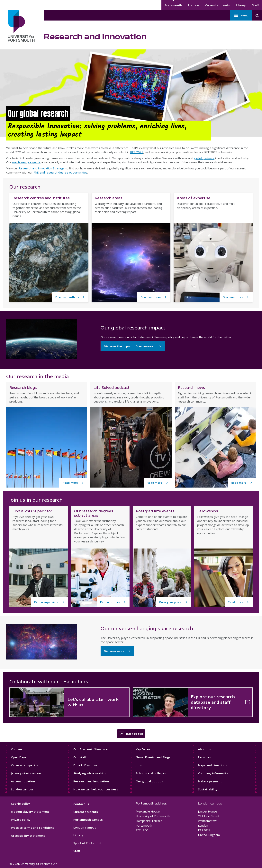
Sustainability (208, 789)
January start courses (26, 773)
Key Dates (143, 749)
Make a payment (210, 781)
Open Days (19, 757)
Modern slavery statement (30, 812)
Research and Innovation (91, 781)
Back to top (131, 734)
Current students (217, 5)
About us (204, 749)
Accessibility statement (28, 836)
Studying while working (90, 773)
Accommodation (23, 781)
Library (241, 5)
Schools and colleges (151, 773)
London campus (22, 789)
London (194, 5)
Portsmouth (173, 5)
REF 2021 (137, 152)
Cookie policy (20, 804)
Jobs (139, 765)
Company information (214, 773)
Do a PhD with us (86, 765)
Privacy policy (21, 820)
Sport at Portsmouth (88, 843)
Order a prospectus (25, 765)
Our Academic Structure (90, 749)
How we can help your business (96, 789)
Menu (241, 15)
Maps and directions (212, 765)
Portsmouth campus (88, 820)
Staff (255, 5)
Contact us (81, 804)
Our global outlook (149, 781)
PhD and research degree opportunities (60, 172)
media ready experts (26, 162)
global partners (204, 158)
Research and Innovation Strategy (42, 168)
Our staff (80, 757)
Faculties (204, 757)
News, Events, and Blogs (153, 757)
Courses (17, 749)
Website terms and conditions (33, 828)
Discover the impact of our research (130, 346)
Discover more (114, 651)
